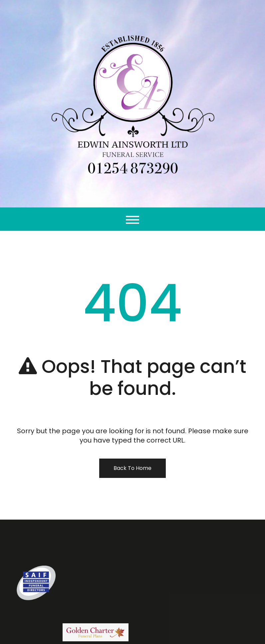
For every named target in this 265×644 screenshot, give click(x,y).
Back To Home (132, 468)
